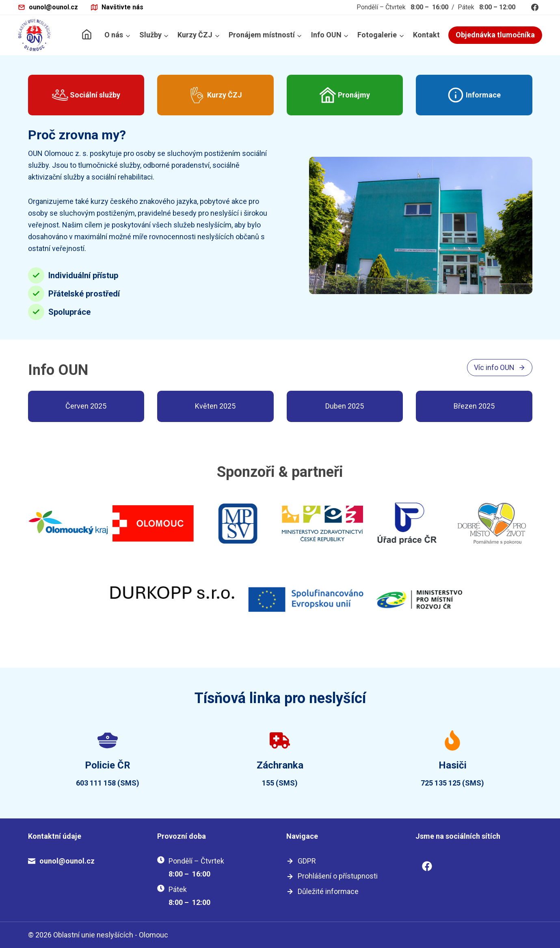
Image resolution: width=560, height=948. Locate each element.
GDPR (307, 861)
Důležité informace (328, 891)
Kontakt (426, 35)
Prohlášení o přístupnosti (338, 876)
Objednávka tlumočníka (495, 35)
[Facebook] (535, 7)
